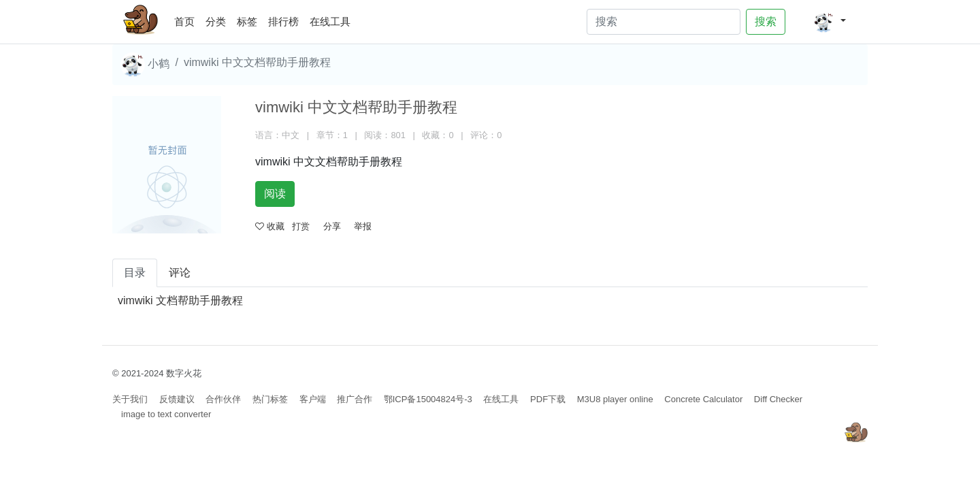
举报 (363, 226)
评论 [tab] (180, 273)
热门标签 (270, 399)
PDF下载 (548, 399)
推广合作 (355, 399)
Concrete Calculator (703, 399)
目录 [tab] (135, 273)
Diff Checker (778, 399)
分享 (332, 226)
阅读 (275, 194)
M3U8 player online (615, 399)
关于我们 (130, 399)
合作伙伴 (223, 399)
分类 (216, 21)
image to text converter (166, 414)
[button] (829, 22)
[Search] (664, 22)
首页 (187, 19)
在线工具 (330, 21)
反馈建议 (177, 399)
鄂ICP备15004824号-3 (428, 399)
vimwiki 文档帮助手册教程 (180, 300)
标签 (247, 21)
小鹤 (145, 65)
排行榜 (283, 21)
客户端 (313, 399)
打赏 (301, 226)
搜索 (766, 21)
